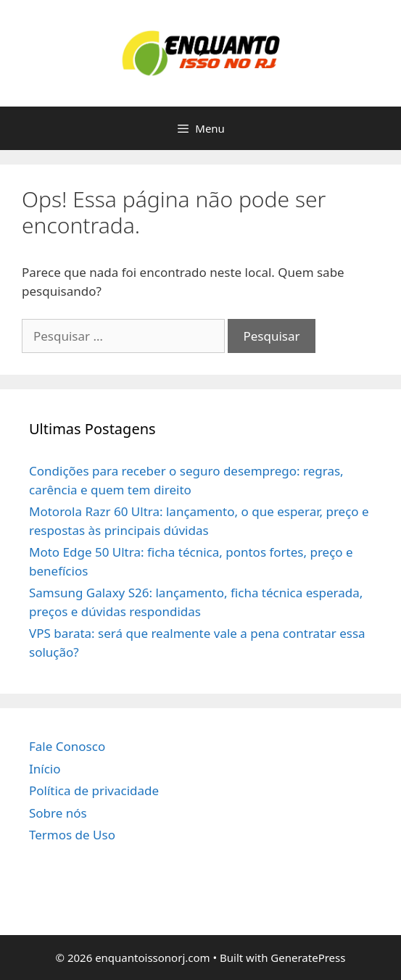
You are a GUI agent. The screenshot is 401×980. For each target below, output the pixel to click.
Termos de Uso (72, 835)
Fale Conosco (67, 746)
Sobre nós (58, 813)
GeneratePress (308, 958)
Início (45, 769)
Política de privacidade (94, 790)
